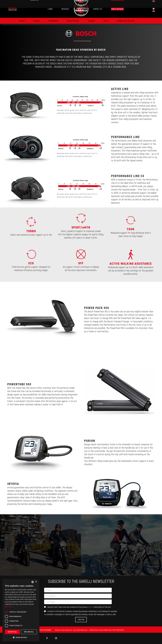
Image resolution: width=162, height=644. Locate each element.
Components (53, 21)
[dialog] (21, 610)
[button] (21, 637)
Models (22, 21)
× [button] (36, 582)
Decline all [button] (29, 632)
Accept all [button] (12, 632)
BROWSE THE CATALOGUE (126, 21)
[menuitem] (13, 9)
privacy (91, 607)
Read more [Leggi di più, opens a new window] (9, 607)
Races (106, 21)
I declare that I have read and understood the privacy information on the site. (78, 607)
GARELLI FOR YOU (73, 21)
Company (91, 21)
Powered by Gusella (43, 630)
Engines (37, 21)
